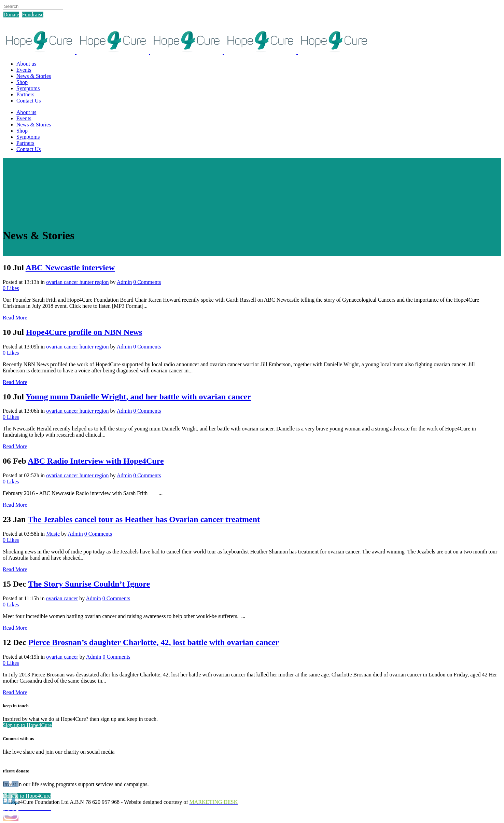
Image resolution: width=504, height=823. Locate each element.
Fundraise (33, 15)
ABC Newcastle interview (70, 268)
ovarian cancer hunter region (77, 282)
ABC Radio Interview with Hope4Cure (96, 461)
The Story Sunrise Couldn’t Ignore (89, 584)
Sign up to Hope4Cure (27, 725)
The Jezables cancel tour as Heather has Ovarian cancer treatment (144, 519)
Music (53, 534)
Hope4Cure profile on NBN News (84, 332)
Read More (15, 318)
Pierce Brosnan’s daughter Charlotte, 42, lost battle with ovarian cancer (154, 642)
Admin (124, 282)
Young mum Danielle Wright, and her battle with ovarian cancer (138, 397)
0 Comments (147, 282)
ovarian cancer (62, 598)
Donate (11, 15)
